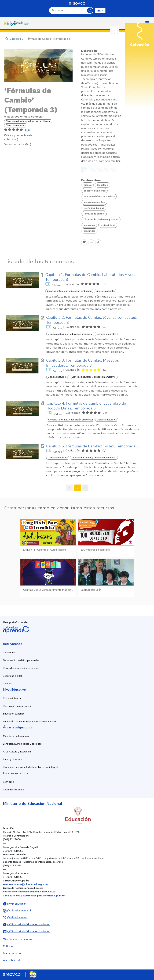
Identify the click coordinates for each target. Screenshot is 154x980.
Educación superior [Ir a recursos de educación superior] (13, 714)
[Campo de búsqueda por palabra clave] (68, 10)
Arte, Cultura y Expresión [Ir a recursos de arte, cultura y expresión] (17, 752)
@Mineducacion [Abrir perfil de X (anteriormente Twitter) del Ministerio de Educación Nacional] (17, 917)
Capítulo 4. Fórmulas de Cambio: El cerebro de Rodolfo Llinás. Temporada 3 (86, 406)
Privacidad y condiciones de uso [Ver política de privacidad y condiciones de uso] (21, 668)
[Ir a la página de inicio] (17, 23)
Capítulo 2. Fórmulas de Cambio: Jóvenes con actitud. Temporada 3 (92, 320)
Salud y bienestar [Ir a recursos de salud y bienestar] (13, 760)
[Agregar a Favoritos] (84, 243)
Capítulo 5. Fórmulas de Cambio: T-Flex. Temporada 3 (93, 446)
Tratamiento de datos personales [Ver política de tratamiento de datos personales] (21, 660)
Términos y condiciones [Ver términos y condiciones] (18, 939)
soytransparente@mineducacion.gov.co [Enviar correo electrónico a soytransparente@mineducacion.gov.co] (25, 884)
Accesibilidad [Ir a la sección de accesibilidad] (11, 960)
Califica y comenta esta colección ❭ (18, 137)
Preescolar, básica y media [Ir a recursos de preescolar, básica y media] (18, 706)
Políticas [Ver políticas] (8, 946)
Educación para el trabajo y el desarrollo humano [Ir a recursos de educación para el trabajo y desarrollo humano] (30, 722)
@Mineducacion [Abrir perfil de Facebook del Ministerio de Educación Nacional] (17, 904)
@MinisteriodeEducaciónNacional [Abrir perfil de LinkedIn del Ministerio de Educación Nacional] (28, 931)
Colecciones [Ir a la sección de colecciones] (10, 653)
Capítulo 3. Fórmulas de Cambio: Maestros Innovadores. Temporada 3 (83, 363)
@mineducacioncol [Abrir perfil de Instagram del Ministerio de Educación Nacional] (19, 911)
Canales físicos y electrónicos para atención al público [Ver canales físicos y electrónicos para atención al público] (34, 896)
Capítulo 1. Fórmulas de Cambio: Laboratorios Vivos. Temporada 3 (90, 277)
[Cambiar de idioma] (100, 10)
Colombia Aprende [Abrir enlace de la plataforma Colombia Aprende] (16, 630)
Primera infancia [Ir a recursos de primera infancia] (12, 698)
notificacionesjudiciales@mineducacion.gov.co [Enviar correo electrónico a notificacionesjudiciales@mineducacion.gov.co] (29, 892)
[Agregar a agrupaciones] (91, 243)
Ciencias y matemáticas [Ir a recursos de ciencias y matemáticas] (16, 736)
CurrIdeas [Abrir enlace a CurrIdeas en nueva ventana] (8, 782)
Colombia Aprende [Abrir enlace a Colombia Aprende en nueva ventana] (13, 790)
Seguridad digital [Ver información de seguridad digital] (12, 676)
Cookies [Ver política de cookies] (7, 684)
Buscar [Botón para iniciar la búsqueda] (90, 10)
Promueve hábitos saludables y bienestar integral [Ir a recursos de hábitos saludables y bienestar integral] (30, 767)
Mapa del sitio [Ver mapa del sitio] (12, 953)
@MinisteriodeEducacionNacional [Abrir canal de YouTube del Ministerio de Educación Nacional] (28, 924)
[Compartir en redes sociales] (98, 243)
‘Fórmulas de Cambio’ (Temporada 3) (48, 39)
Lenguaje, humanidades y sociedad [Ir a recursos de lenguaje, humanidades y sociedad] (22, 744)
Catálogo (13, 39)
